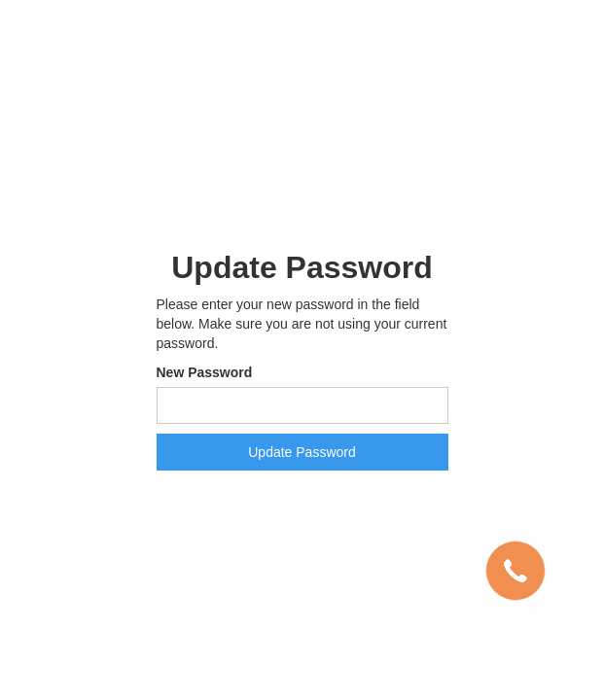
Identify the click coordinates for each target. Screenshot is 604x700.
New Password (205, 372)
